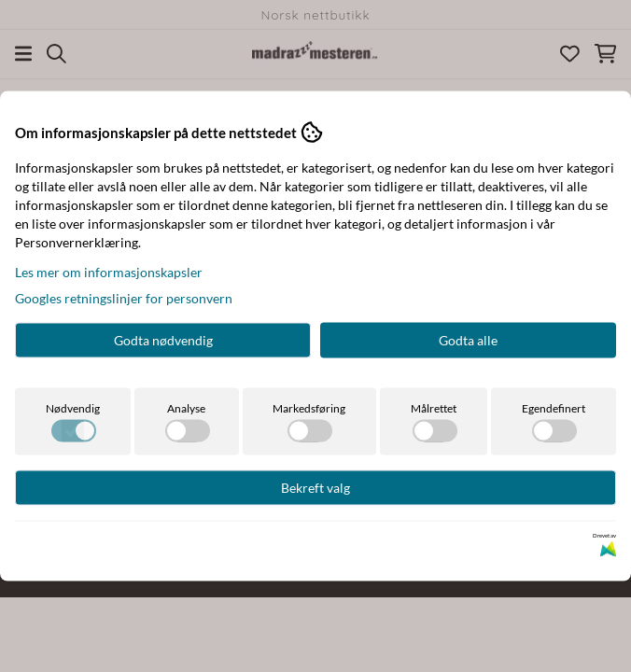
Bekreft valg (315, 488)
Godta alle (468, 340)
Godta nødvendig (163, 340)
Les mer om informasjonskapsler (109, 272)
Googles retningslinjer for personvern (124, 298)
